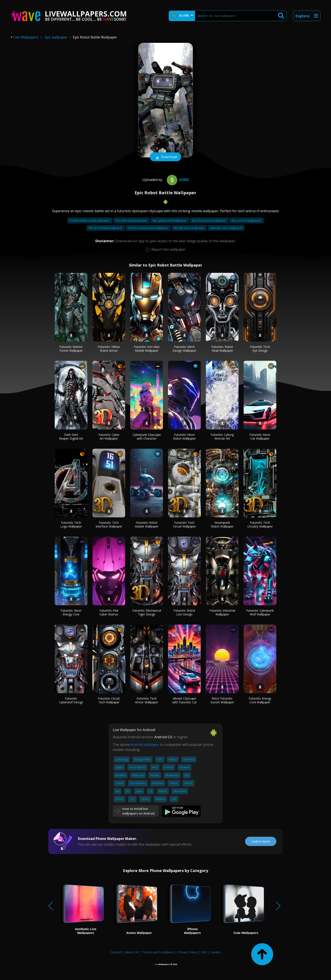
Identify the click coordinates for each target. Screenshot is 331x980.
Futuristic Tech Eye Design (260, 349)
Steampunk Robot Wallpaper (222, 524)
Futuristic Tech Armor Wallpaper (147, 700)
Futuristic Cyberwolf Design (71, 700)
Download (165, 157)
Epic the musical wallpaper (209, 220)
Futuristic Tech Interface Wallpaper (109, 524)
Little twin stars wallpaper (226, 228)
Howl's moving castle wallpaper (148, 228)
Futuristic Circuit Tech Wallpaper (109, 700)
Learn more (261, 841)
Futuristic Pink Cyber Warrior (109, 612)
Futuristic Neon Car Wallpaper (260, 437)
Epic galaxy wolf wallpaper (170, 220)
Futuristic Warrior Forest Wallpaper (71, 349)
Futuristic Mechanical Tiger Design (147, 612)
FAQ (204, 952)
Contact (116, 952)
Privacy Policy (187, 952)
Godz (177, 180)
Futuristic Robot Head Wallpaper (222, 349)
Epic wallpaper (56, 37)
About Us (132, 952)
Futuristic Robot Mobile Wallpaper (147, 524)
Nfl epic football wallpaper (106, 228)
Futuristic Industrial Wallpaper (222, 612)
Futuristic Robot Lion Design (184, 612)
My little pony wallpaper (189, 228)
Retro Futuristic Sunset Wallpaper (222, 700)
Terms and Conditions (158, 952)
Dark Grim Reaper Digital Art (71, 437)
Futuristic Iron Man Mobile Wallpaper (147, 349)
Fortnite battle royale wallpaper (90, 220)
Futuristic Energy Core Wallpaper (260, 700)
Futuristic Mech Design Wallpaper (184, 349)
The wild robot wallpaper (131, 220)
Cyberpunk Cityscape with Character (147, 437)
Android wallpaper (145, 745)
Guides (216, 952)
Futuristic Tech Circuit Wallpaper (184, 524)
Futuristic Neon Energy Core (71, 612)
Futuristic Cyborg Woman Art (222, 437)
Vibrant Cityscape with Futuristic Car (184, 700)
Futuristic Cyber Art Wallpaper (109, 437)
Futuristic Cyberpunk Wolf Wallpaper (260, 612)
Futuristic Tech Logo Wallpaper (71, 524)
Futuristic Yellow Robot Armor (109, 349)
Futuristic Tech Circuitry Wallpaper (260, 524)
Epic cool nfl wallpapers (247, 220)
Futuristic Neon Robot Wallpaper (184, 437)
